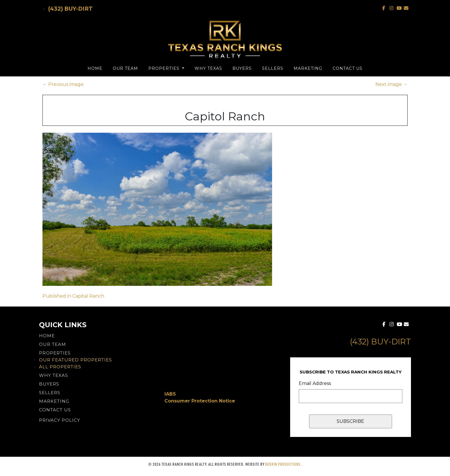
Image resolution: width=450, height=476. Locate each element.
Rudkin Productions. (283, 464)
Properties (165, 68)
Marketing (308, 68)
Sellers (273, 68)
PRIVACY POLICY (60, 420)
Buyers (242, 68)
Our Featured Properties (75, 360)
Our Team (125, 68)
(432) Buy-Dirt (70, 9)
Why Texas (208, 68)
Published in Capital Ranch (73, 296)
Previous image (63, 84)
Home (95, 68)
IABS (170, 394)
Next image (391, 84)
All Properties (60, 367)
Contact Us (348, 68)
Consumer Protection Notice (200, 401)
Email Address (315, 383)
